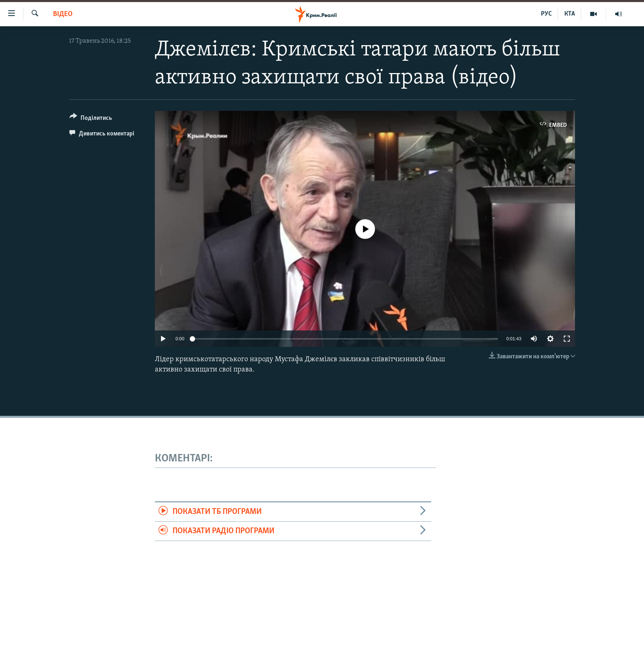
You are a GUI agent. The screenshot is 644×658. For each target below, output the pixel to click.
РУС (546, 14)
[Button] (91, 119)
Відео (63, 14)
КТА (570, 14)
